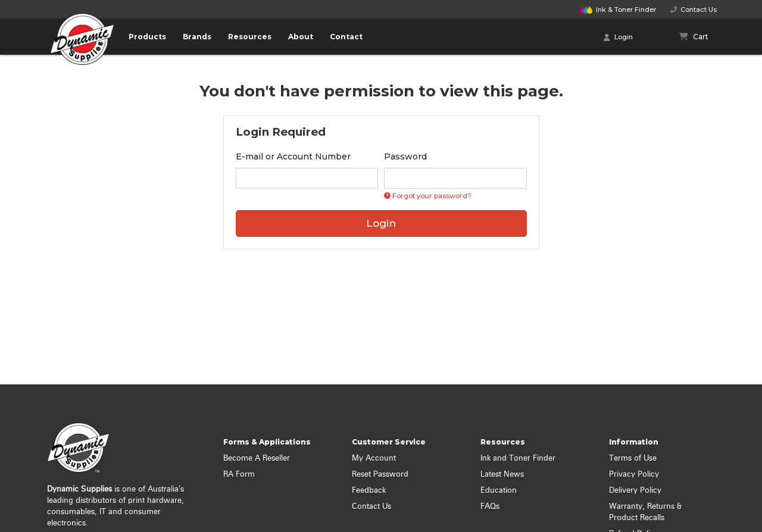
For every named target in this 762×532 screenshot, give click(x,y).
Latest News (502, 475)
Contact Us (694, 10)
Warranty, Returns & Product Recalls (645, 512)
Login (618, 37)
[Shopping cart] (694, 37)
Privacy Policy (634, 475)
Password (405, 157)
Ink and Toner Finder (518, 459)
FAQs (490, 507)
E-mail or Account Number (293, 157)
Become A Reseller (257, 459)
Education (499, 491)
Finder (618, 10)
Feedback (369, 491)
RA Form (239, 475)
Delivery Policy (635, 491)
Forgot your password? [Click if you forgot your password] (428, 196)
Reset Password (380, 475)
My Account (374, 459)
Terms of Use (633, 459)
